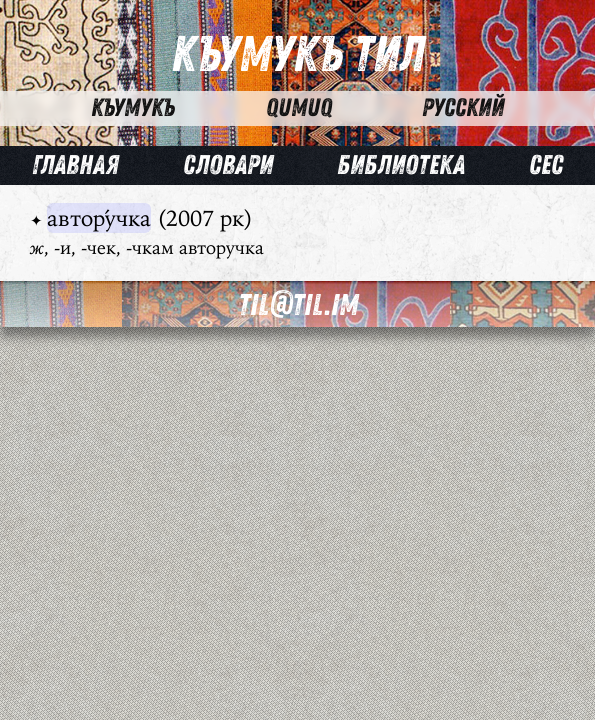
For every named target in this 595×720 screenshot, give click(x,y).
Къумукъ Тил (298, 55)
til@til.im (298, 305)
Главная (75, 165)
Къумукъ (133, 108)
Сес (546, 165)
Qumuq (299, 108)
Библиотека (401, 165)
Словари (228, 165)
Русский (463, 108)
